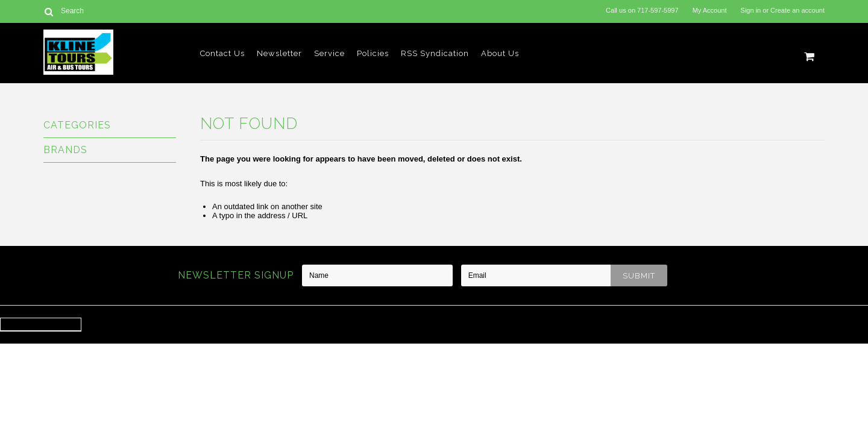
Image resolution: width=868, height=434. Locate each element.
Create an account (797, 10)
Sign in (751, 10)
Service (329, 53)
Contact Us (222, 53)
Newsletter (279, 53)
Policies (373, 53)
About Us (500, 53)
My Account (710, 10)
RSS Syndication (435, 53)
